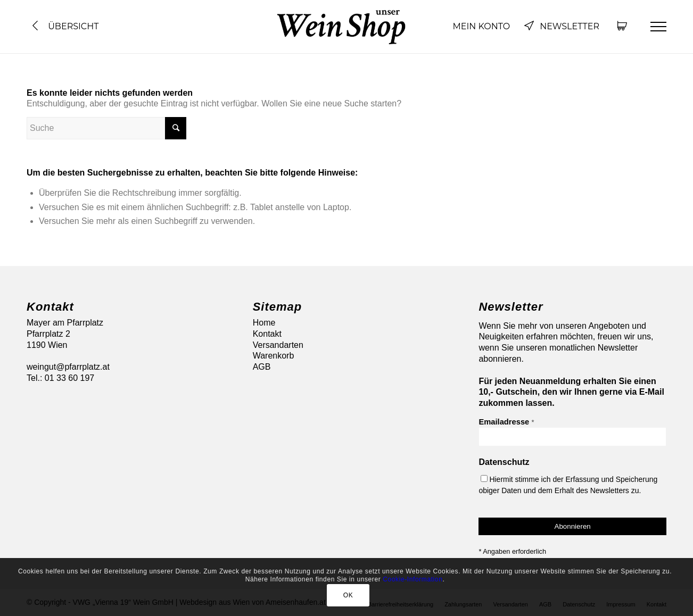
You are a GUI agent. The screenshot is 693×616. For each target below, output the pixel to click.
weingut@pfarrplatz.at (68, 367)
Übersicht (64, 26)
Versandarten (278, 345)
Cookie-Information (412, 579)
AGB (262, 367)
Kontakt (267, 334)
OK (348, 595)
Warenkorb (274, 356)
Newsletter (562, 26)
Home (264, 323)
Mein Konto (481, 26)
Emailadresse (506, 422)
